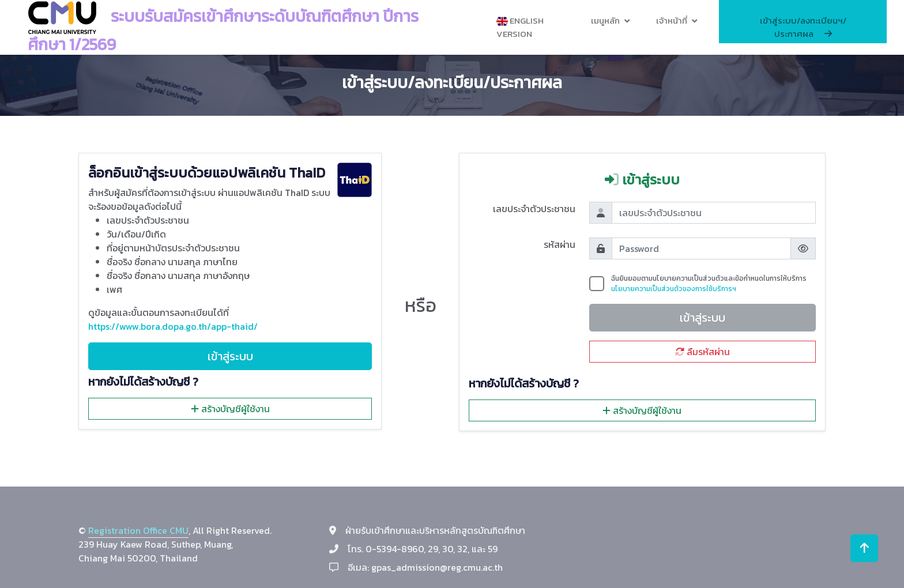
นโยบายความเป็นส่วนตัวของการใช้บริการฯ (674, 289)
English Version (520, 27)
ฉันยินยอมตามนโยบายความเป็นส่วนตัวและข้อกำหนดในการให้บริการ (709, 284)
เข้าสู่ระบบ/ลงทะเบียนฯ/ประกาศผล (803, 27)
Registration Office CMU (138, 530)
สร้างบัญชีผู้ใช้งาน (230, 409)
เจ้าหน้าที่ (672, 20)
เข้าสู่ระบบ (230, 356)
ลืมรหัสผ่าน (703, 352)
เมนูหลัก (605, 20)
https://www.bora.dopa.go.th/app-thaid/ (173, 326)
